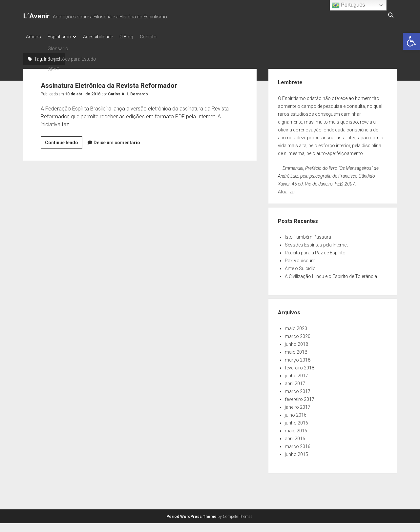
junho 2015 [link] (296, 452)
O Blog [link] (136, 37)
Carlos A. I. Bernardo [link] (128, 92)
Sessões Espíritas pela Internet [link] (316, 243)
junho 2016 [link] (296, 421)
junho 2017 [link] (296, 374)
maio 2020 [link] (296, 326)
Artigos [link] (33, 37)
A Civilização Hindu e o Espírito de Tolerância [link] (331, 274)
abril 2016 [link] (295, 437)
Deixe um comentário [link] (117, 141)
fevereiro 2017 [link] (300, 397)
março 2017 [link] (298, 389)
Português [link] (348, 5)
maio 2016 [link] (296, 429)
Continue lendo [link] (64, 142)
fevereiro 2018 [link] (300, 366)
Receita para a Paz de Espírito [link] (315, 251)
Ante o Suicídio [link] (300, 266)
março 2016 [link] (298, 444)
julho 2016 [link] (296, 413)
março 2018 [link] (298, 358)
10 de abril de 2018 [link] (83, 92)
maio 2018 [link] (296, 350)
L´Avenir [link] (36, 16)
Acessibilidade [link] (105, 37)
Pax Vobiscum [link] (300, 259)
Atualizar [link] (287, 190)
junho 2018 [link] (296, 342)
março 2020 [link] (298, 334)
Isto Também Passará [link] (308, 235)
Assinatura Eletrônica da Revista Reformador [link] (135, 83)
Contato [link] (161, 37)
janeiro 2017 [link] (298, 405)
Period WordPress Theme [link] (191, 515)
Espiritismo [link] (63, 37)
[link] (411, 41)
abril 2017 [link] (295, 382)
